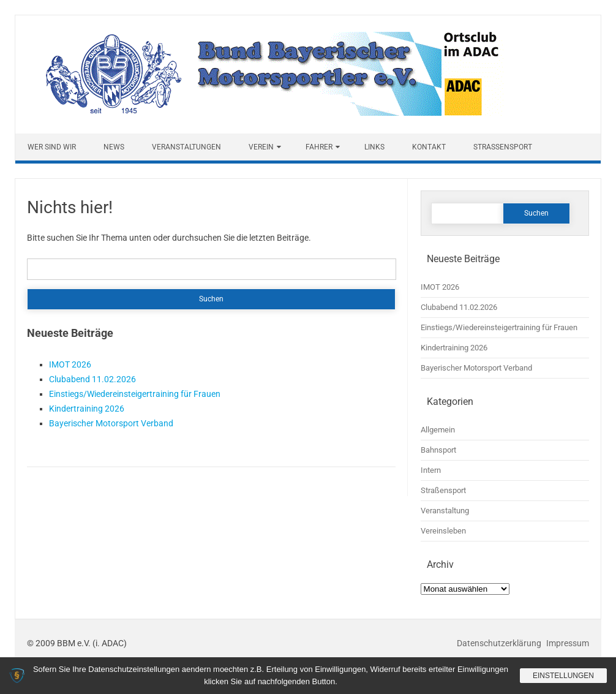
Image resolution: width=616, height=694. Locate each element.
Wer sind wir (52, 147)
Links (374, 147)
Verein (261, 147)
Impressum (568, 643)
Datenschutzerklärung (500, 643)
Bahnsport (438, 450)
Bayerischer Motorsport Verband (111, 423)
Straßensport (503, 147)
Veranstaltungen (186, 147)
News (114, 147)
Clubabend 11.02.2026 (92, 379)
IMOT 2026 (70, 364)
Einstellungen (563, 676)
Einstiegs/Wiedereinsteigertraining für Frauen (135, 394)
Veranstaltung (445, 511)
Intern (431, 470)
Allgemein (438, 430)
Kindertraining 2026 (87, 409)
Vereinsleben (443, 531)
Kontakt (429, 147)
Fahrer (319, 147)
